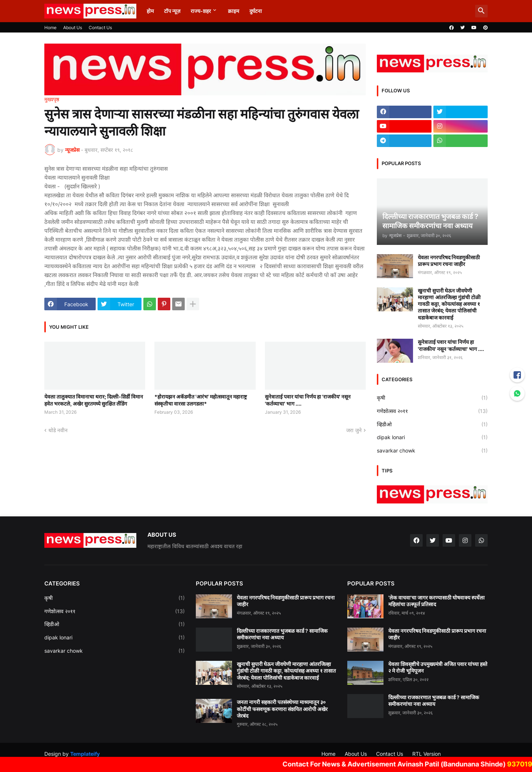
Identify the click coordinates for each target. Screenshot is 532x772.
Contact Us (100, 28)
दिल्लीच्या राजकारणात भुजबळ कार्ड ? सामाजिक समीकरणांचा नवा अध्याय (282, 634)
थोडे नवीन (58, 430)
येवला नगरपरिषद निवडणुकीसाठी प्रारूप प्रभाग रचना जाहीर (449, 261)
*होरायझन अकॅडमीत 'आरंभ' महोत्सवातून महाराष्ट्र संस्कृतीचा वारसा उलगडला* (201, 400)
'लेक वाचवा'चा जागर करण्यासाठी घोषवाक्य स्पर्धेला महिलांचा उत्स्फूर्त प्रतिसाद (436, 601)
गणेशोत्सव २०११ (432, 411)
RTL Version (427, 754)
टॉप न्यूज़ (172, 11)
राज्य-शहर (201, 11)
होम (150, 11)
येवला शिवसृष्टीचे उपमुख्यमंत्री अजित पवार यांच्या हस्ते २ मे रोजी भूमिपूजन (438, 667)
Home (50, 28)
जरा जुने (354, 430)
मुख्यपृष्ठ (52, 99)
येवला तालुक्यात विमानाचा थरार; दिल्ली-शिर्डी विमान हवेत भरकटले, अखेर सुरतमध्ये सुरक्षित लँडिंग (94, 400)
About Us (73, 28)
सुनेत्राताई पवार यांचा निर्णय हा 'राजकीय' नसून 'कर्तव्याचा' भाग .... (308, 400)
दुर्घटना (256, 11)
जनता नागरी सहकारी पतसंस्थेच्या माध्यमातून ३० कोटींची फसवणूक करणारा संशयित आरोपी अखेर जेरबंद (282, 709)
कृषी (432, 398)
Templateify (85, 754)
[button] (481, 11)
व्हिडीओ (432, 424)
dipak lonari (432, 437)
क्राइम (233, 11)
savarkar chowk (432, 451)
